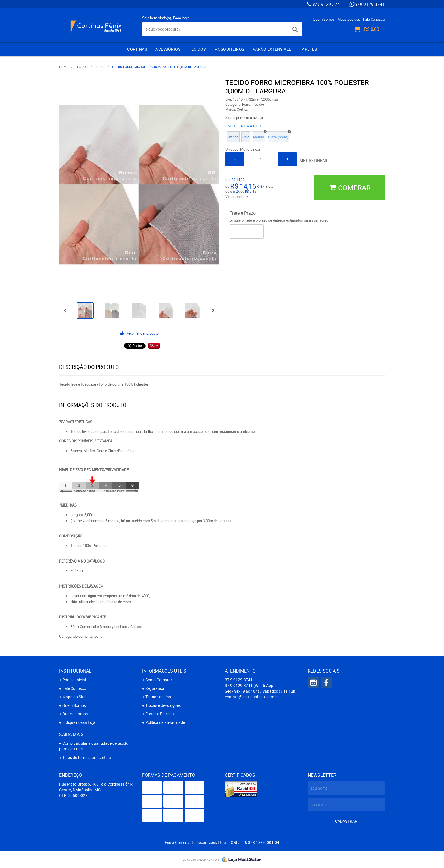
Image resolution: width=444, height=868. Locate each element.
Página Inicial (74, 680)
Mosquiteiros (229, 49)
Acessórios (168, 49)
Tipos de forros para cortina (87, 757)
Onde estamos (75, 714)
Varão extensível (272, 49)
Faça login (181, 18)
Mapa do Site (74, 697)
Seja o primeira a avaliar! (245, 118)
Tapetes (309, 49)
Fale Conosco (374, 19)
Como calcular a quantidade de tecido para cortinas (94, 746)
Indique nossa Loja (79, 722)
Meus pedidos (349, 19)
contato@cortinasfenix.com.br (252, 697)
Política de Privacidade (165, 722)
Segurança (155, 688)
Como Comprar (159, 680)
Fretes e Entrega (160, 714)
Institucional (75, 671)
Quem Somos (324, 19)
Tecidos (197, 49)
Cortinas (137, 49)
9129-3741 (328, 4)
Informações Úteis (164, 671)
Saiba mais (71, 734)
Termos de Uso (158, 697)
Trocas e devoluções (163, 705)
